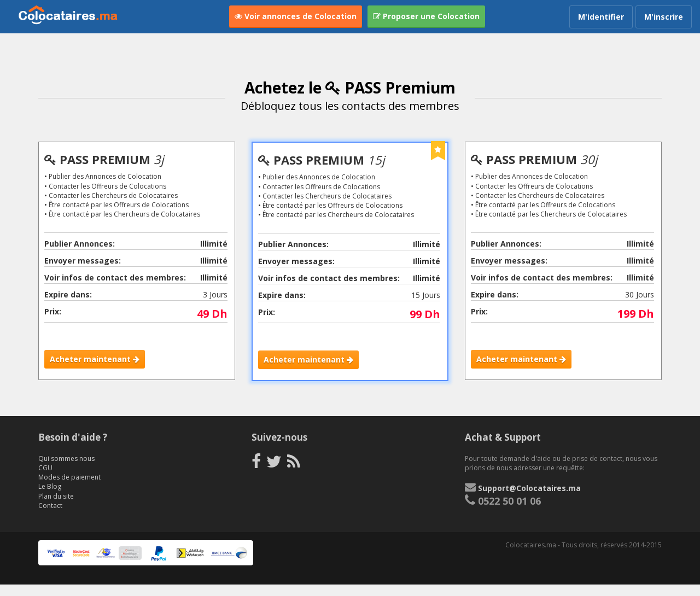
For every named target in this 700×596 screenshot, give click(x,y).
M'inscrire (664, 17)
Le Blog (50, 498)
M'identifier (601, 17)
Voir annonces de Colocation (296, 16)
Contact (50, 517)
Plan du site (56, 508)
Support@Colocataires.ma (529, 500)
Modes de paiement (69, 489)
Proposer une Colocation (426, 16)
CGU (45, 480)
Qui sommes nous (66, 471)
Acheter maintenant (96, 361)
